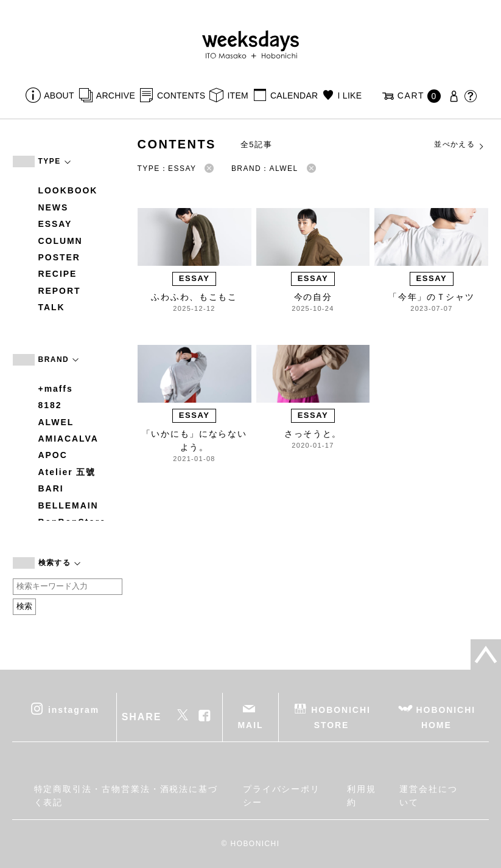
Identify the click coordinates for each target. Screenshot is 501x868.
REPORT (60, 291)
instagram (74, 709)
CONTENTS (181, 95)
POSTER (59, 257)
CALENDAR (294, 95)
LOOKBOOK (68, 190)
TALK (52, 307)
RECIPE (58, 274)
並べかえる (460, 145)
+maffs (56, 389)
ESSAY (55, 224)
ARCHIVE (116, 95)
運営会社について (429, 796)
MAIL (251, 725)
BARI (51, 488)
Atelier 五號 (67, 472)
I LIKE (350, 95)
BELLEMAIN (68, 505)
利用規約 (362, 796)
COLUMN (61, 241)
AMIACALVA (68, 439)
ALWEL (56, 422)
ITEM (238, 95)
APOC (53, 455)
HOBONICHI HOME (446, 717)
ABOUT (59, 95)
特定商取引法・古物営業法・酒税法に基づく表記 (126, 796)
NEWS (54, 207)
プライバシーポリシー (282, 796)
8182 (50, 405)
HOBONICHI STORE (341, 717)
